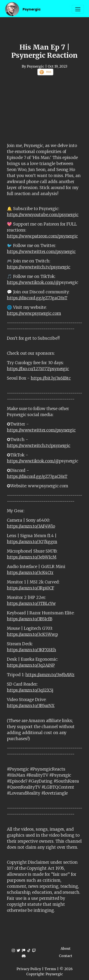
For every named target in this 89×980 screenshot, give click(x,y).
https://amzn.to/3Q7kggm (32, 542)
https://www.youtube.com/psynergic (43, 215)
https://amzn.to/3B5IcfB (30, 619)
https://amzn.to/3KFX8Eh (31, 650)
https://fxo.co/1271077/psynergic (38, 369)
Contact (66, 956)
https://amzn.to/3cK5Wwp (32, 634)
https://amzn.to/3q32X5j (30, 690)
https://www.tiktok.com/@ (33, 282)
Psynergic (32, 9)
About (66, 948)
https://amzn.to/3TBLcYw (31, 603)
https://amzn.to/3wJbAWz (50, 675)
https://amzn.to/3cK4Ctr (30, 573)
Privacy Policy (29, 969)
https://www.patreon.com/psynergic (42, 236)
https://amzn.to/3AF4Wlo (31, 526)
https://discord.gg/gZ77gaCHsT (37, 298)
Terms (50, 969)
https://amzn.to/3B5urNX (31, 706)
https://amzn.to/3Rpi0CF (31, 588)
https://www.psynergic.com (34, 313)
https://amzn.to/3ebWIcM (32, 557)
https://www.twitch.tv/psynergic (39, 267)
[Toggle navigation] (78, 9)
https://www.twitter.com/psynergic (41, 251)
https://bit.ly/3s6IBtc (51, 378)
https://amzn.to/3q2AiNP (31, 665)
